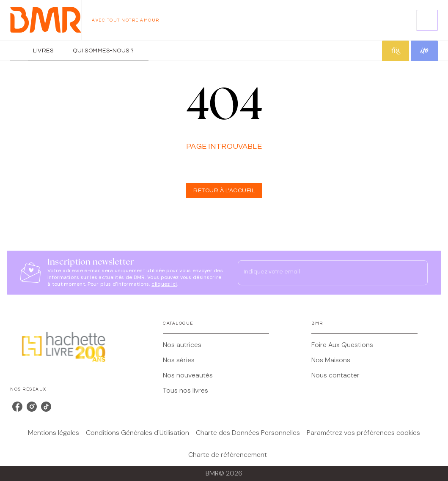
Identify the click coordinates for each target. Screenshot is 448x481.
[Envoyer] (418, 273)
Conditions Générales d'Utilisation (137, 433)
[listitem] (17, 407)
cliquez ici (164, 284)
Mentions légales (54, 433)
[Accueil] (46, 20)
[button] (224, 191)
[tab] (19, 51)
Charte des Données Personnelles (248, 433)
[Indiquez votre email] (322, 273)
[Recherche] (427, 20)
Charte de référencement (228, 455)
